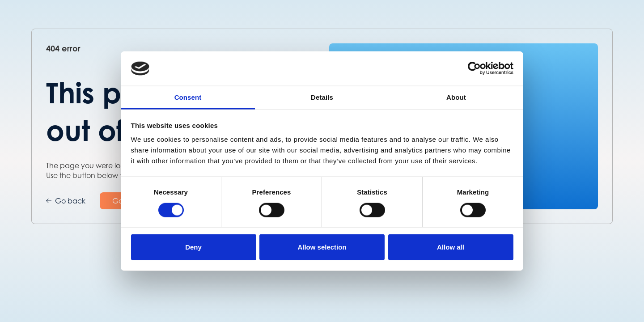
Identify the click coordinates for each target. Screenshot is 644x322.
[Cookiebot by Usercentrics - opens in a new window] (474, 68)
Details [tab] (322, 97)
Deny (193, 247)
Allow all (451, 247)
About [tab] (456, 97)
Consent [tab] (188, 97)
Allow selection (322, 247)
